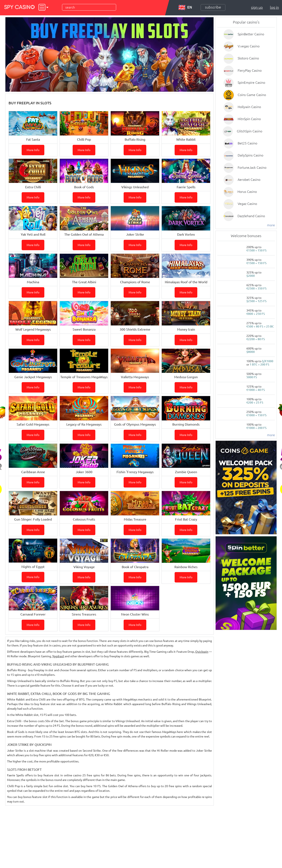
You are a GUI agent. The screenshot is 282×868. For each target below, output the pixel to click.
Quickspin (202, 652)
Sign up (257, 7)
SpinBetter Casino (251, 34)
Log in (274, 7)
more (271, 225)
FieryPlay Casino (250, 70)
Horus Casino (247, 192)
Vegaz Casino (247, 204)
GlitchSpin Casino (250, 131)
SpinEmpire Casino (251, 82)
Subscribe (213, 7)
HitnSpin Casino (249, 119)
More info (33, 150)
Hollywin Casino (249, 107)
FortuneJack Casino (252, 167)
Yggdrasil (58, 656)
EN (185, 7)
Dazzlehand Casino (251, 216)
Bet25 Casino (247, 143)
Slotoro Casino (248, 58)
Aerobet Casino (249, 180)
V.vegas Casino (249, 46)
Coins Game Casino (252, 95)
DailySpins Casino (250, 155)
